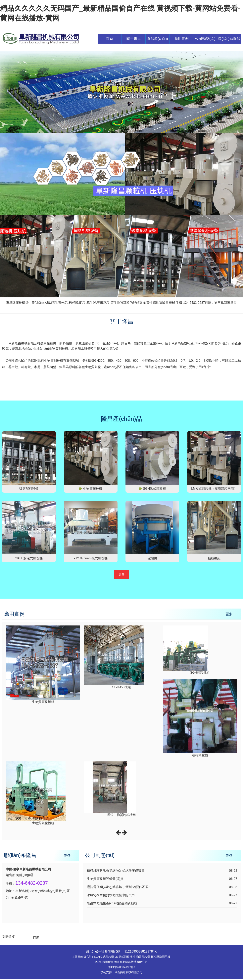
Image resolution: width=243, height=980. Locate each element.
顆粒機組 (214, 558)
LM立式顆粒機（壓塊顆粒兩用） (214, 489)
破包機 (152, 558)
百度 (36, 938)
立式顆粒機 (107, 957)
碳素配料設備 (29, 489)
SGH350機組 (121, 687)
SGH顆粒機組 (200, 673)
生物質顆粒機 (93, 489)
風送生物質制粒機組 (121, 815)
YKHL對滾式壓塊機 (29, 558)
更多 (121, 574)
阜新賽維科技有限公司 (128, 972)
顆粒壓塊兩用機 (161, 957)
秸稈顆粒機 (200, 755)
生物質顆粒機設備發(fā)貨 (105, 879)
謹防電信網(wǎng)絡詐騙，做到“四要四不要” (118, 887)
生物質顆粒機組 (43, 702)
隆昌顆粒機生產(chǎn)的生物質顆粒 (112, 903)
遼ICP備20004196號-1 (121, 967)
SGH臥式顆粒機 (154, 489)
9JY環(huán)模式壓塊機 (91, 558)
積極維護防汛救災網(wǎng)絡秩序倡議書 (116, 871)
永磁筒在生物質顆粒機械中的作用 (111, 895)
